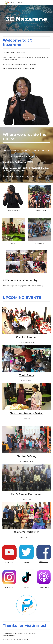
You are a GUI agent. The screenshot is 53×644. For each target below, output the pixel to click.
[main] (26, 19)
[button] (2, 3)
